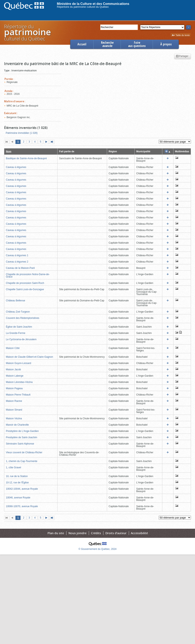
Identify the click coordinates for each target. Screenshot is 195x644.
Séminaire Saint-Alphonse (20, 444)
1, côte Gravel (14, 467)
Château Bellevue (16, 301)
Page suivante (47, 142)
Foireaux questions (137, 44)
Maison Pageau (14, 388)
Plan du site (56, 533)
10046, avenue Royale (18, 498)
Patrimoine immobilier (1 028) (22, 133)
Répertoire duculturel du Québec (27, 32)
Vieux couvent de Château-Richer (24, 452)
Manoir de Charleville (17, 425)
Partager (182, 56)
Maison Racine (14, 401)
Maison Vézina (14, 418)
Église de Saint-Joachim (19, 327)
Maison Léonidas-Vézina (19, 382)
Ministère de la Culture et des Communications (93, 4)
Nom (9, 151)
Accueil (82, 44)
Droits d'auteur (116, 533)
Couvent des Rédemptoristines (23, 318)
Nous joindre (77, 533)
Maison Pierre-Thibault (18, 395)
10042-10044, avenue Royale (22, 489)
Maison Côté (13, 348)
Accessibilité (139, 533)
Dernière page (53, 142)
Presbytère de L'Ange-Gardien (22, 431)
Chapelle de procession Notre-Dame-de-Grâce (28, 276)
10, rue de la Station (17, 476)
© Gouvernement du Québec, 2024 (98, 549)
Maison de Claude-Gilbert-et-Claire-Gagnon (29, 357)
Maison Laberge (15, 376)
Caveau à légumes (16, 167)
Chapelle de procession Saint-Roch (25, 283)
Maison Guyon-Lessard (18, 363)
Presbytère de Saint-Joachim (22, 437)
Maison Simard (14, 410)
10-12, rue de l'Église (17, 483)
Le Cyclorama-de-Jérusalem (21, 339)
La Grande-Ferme (16, 333)
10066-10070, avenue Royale (22, 506)
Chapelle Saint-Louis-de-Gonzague (25, 289)
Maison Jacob (13, 369)
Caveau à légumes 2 (17, 262)
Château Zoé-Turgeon (18, 312)
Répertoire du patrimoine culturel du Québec (83, 7)
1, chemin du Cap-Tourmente (22, 461)
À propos (166, 44)
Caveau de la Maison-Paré (20, 268)
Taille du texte (181, 35)
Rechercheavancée (107, 44)
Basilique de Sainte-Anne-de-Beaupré (26, 158)
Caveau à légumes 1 (17, 255)
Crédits (96, 533)
